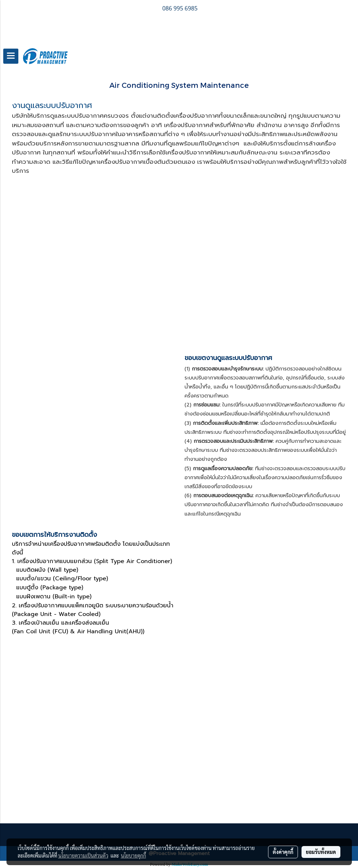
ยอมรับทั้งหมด (321, 852)
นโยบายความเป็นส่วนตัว (83, 855)
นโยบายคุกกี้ (133, 855)
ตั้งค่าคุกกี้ (283, 852)
